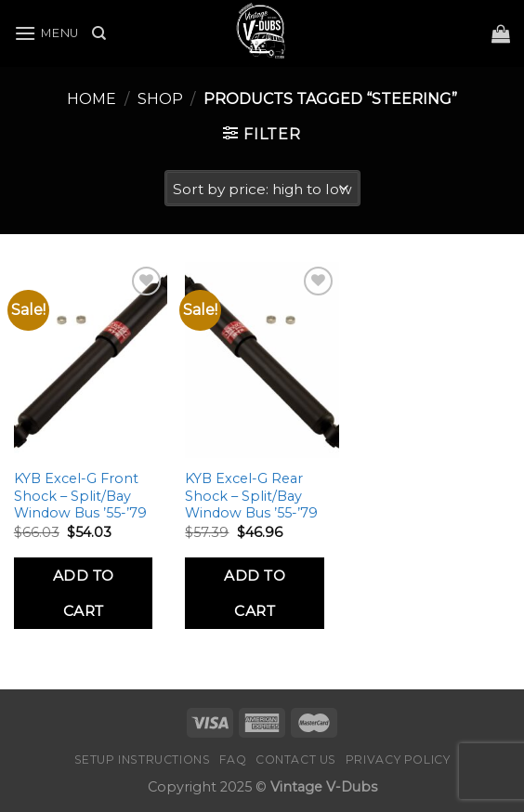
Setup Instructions (143, 760)
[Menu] (46, 33)
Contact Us (296, 760)
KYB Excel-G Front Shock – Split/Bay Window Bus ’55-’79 (80, 496)
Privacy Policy (398, 760)
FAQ (233, 760)
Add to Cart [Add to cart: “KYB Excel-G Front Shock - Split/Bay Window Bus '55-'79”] (84, 593)
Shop (160, 99)
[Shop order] (262, 188)
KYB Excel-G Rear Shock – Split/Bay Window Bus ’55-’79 (251, 496)
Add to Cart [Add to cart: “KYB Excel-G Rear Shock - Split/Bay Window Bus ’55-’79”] (255, 593)
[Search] (99, 33)
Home (92, 99)
